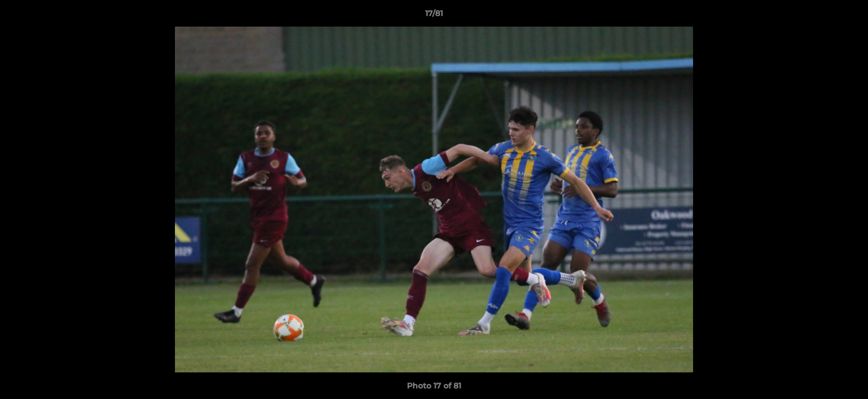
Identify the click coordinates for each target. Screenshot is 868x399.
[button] (848, 16)
